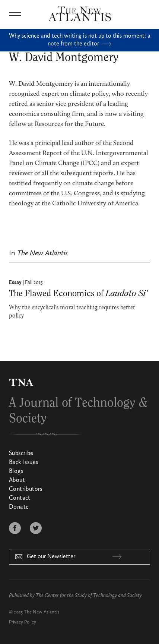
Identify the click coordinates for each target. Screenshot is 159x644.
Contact (20, 498)
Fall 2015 (34, 282)
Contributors (26, 489)
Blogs (16, 471)
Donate (19, 507)
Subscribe (21, 454)
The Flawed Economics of (78, 294)
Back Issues (23, 463)
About (17, 480)
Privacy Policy (23, 622)
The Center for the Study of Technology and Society (89, 596)
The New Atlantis (42, 612)
